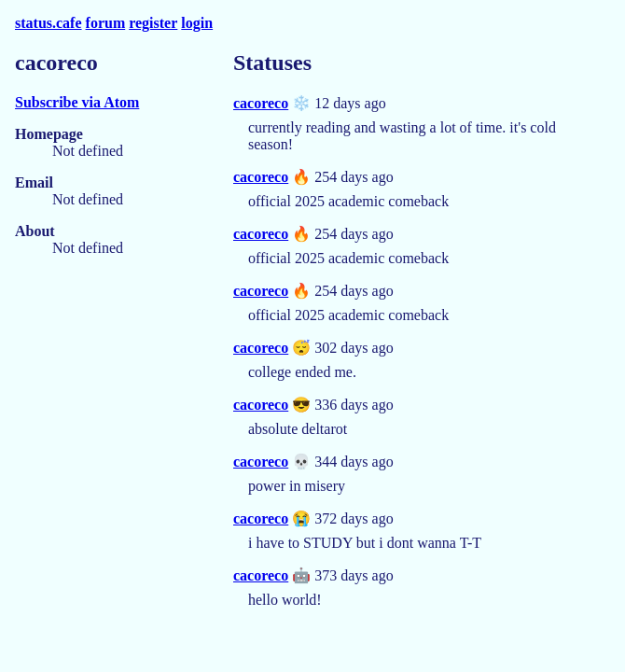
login (197, 23)
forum (106, 23)
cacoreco (261, 103)
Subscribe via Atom (77, 102)
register (153, 23)
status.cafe (49, 23)
